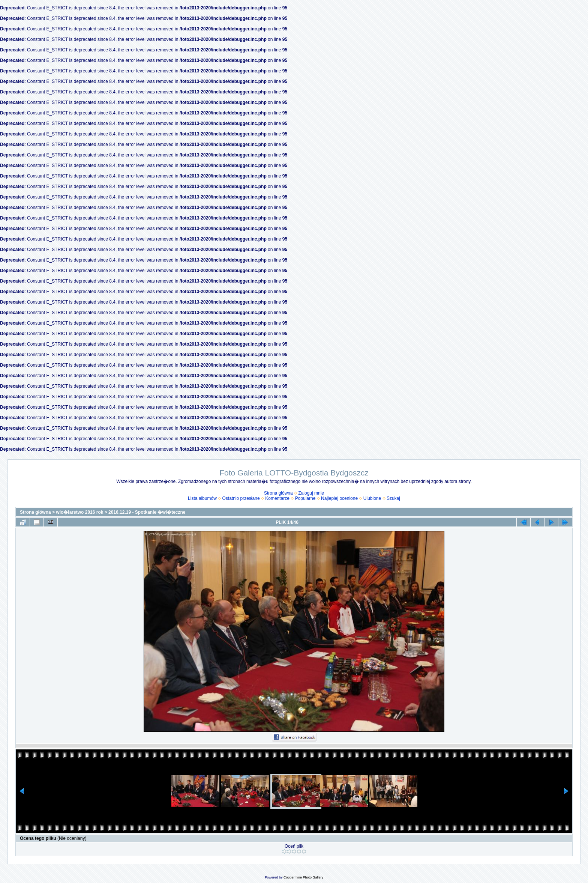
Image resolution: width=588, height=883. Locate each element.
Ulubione (372, 498)
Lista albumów (202, 498)
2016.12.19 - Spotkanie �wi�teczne (147, 512)
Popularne (305, 498)
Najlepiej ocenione (339, 498)
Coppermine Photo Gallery (303, 877)
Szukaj (393, 498)
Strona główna (278, 493)
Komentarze (277, 498)
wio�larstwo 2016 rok (79, 512)
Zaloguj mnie (311, 493)
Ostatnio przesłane (241, 498)
